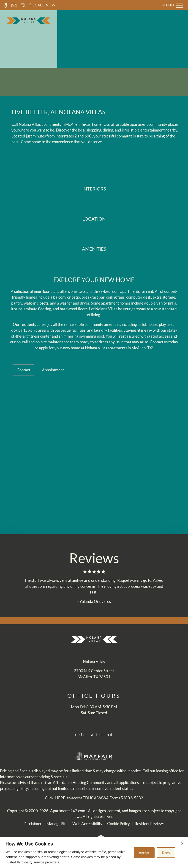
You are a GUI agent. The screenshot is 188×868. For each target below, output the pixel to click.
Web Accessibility (87, 824)
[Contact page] (14, 5)
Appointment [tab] (53, 370)
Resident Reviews (150, 824)
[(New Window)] (94, 674)
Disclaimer (33, 824)
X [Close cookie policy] (182, 844)
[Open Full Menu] (173, 5)
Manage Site (57, 824)
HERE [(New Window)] (60, 798)
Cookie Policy (119, 824)
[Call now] (42, 5)
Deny (166, 853)
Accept (144, 853)
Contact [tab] (23, 370)
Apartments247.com (68, 811)
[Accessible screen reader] (6, 5)
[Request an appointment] (23, 5)
